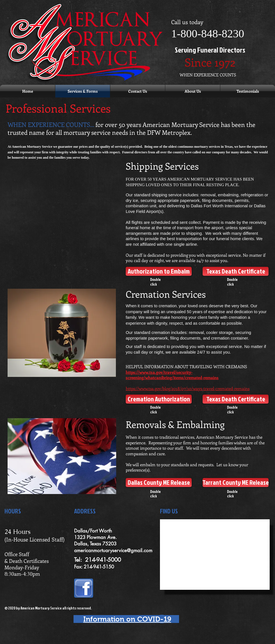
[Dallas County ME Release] (159, 483)
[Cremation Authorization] (159, 399)
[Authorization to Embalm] (159, 271)
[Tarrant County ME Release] (236, 483)
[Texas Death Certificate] (236, 271)
